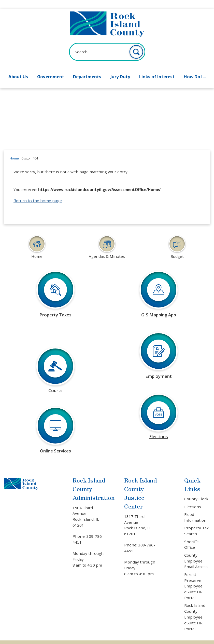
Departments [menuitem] (87, 68)
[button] (136, 43)
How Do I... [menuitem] (195, 68)
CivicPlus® (137, 637)
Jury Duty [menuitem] (120, 68)
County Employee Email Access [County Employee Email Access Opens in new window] (196, 552)
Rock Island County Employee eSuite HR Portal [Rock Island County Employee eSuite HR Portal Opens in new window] (195, 608)
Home (14, 150)
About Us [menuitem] (18, 68)
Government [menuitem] (51, 68)
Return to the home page (38, 192)
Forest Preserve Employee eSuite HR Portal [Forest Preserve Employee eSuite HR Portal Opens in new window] (193, 577)
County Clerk (196, 490)
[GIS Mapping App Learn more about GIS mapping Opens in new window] (159, 289)
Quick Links (192, 476)
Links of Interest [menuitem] (157, 68)
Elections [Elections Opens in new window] (193, 498)
